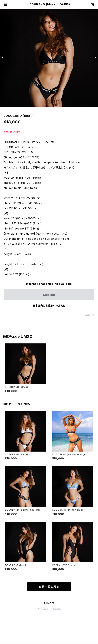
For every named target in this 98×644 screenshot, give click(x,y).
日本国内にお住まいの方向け (49, 306)
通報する (90, 315)
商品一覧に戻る (49, 587)
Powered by (49, 609)
